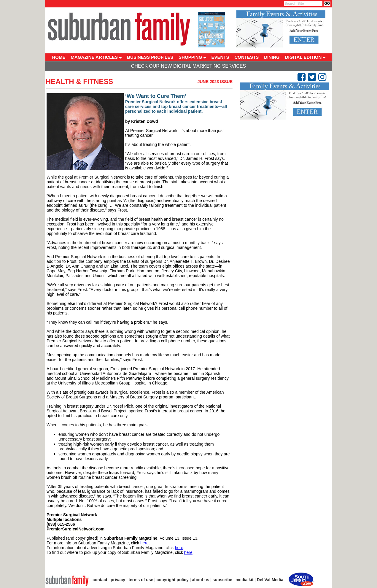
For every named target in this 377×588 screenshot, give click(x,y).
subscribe (222, 580)
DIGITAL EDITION (305, 57)
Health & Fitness (79, 81)
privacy (118, 580)
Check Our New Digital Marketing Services (188, 66)
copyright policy (173, 580)
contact (100, 580)
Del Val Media (270, 580)
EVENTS (220, 57)
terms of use (141, 580)
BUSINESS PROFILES (150, 57)
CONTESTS (247, 57)
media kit (245, 580)
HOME (59, 57)
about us (201, 580)
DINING (272, 57)
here (144, 543)
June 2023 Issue (215, 82)
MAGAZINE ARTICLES (96, 57)
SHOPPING (192, 57)
